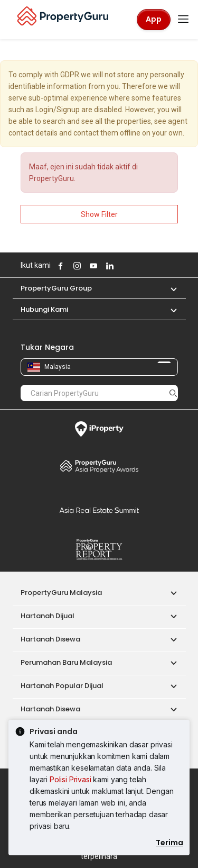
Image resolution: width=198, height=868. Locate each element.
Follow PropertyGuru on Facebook (60, 266)
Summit (99, 510)
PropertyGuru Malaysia (61, 593)
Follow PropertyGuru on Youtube (92, 266)
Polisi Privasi (70, 779)
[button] (168, 288)
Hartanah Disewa (50, 639)
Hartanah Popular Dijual (62, 686)
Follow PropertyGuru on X (123, 266)
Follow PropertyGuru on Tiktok (135, 266)
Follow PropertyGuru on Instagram (76, 266)
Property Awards (99, 466)
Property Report (99, 549)
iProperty (99, 429)
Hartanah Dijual (48, 616)
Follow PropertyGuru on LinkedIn (109, 266)
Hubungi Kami (44, 309)
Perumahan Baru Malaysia (66, 662)
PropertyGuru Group (56, 288)
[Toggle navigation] (183, 20)
